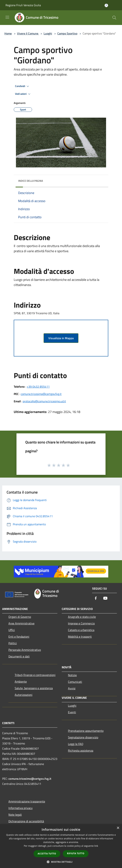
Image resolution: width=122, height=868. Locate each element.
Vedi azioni (23, 94)
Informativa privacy (21, 808)
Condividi (23, 86)
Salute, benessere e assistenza (34, 688)
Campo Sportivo (67, 33)
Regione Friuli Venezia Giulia (23, 5)
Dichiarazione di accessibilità (26, 821)
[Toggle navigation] (7, 17)
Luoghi (48, 33)
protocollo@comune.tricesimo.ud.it (44, 401)
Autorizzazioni (24, 695)
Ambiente (21, 682)
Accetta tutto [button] (47, 854)
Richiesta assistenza (81, 751)
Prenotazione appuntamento (86, 731)
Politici (13, 643)
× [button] (118, 828)
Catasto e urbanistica (81, 630)
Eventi (72, 712)
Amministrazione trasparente (27, 801)
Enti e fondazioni (19, 637)
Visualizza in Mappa (61, 338)
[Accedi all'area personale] (106, 5)
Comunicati (75, 682)
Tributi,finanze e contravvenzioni (35, 675)
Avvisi (72, 688)
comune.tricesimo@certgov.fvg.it (41, 394)
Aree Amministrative (21, 623)
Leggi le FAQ (76, 744)
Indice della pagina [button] (30, 181)
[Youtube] (105, 598)
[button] (61, 862)
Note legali (15, 815)
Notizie (72, 675)
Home (8, 33)
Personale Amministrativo (25, 650)
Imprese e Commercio (81, 623)
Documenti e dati (19, 656)
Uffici (12, 630)
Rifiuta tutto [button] (76, 853)
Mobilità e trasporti (80, 637)
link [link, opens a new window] (96, 846)
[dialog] (61, 846)
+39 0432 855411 (38, 387)
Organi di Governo (20, 617)
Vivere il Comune (28, 33)
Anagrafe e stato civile (82, 617)
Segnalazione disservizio (83, 737)
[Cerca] (114, 18)
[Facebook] (96, 598)
